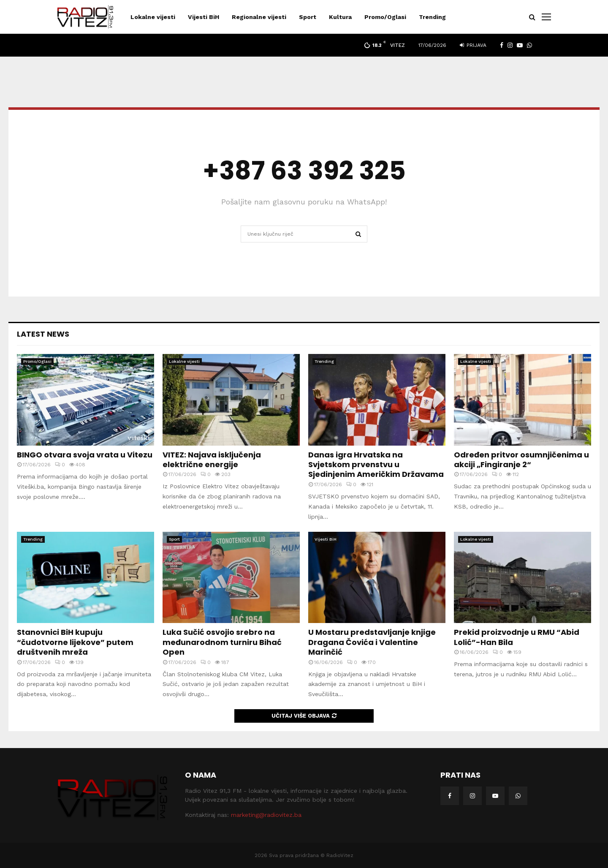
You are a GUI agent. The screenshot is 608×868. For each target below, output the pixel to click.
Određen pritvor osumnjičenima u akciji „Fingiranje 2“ (521, 460)
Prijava (473, 45)
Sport (308, 17)
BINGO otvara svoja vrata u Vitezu (85, 455)
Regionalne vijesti (259, 17)
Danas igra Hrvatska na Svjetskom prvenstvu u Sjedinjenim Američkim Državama (376, 465)
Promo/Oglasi (385, 17)
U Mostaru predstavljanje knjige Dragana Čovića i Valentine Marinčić (372, 642)
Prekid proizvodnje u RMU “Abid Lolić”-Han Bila (517, 637)
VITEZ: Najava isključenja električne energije (212, 460)
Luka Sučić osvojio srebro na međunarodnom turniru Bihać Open (222, 642)
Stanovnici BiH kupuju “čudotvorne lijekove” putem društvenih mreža (75, 642)
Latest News (43, 334)
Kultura (340, 17)
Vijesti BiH (204, 17)
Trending (432, 17)
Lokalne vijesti (153, 17)
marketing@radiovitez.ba (266, 815)
